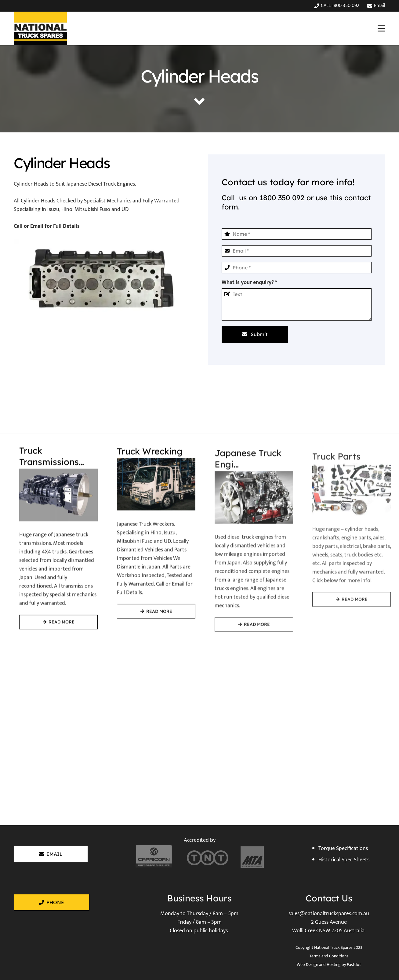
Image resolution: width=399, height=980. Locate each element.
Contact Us (329, 898)
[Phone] (297, 268)
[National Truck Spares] (40, 28)
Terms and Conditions (329, 956)
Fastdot (354, 965)
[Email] (297, 251)
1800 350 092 (282, 198)
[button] (381, 28)
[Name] (297, 234)
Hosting (334, 965)
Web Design (307, 965)
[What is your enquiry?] (297, 305)
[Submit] (255, 335)
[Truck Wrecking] (151, 566)
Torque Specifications (343, 849)
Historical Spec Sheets (344, 860)
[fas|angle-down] (199, 102)
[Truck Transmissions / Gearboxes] (53, 556)
